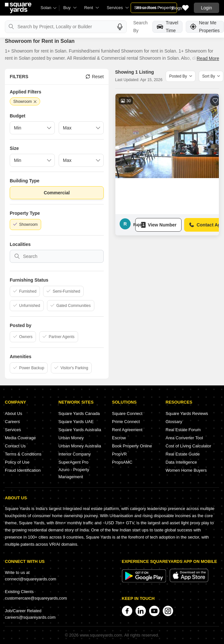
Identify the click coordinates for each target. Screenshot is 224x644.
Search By (140, 27)
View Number (158, 225)
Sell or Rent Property (154, 8)
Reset (95, 77)
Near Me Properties (205, 27)
